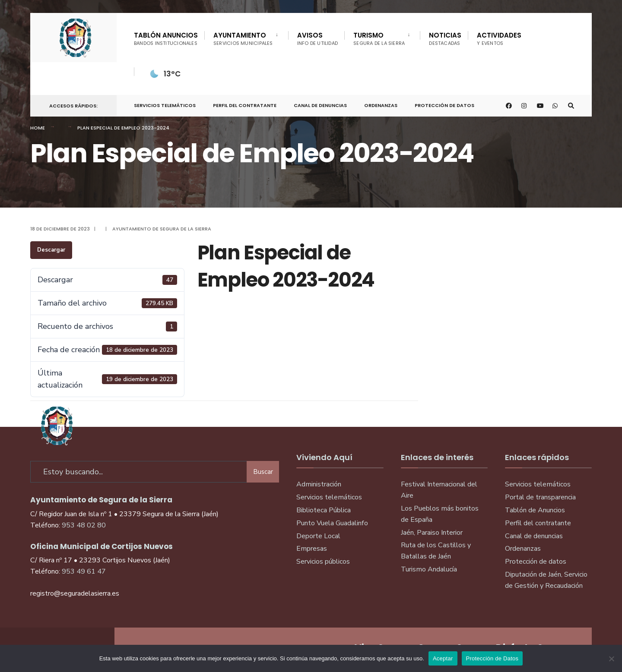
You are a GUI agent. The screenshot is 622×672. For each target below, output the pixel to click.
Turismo (379, 39)
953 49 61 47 (84, 571)
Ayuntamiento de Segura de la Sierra (162, 229)
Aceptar (443, 658)
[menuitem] (246, 37)
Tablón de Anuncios (535, 510)
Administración (319, 484)
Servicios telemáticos (165, 105)
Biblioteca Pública (324, 510)
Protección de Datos (444, 105)
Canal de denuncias (320, 105)
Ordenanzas (381, 105)
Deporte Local (318, 536)
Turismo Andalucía (429, 569)
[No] (611, 659)
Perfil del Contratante (245, 105)
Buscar (263, 472)
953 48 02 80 (84, 525)
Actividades (499, 39)
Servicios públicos (323, 562)
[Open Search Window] (571, 106)
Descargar (51, 250)
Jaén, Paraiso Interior (432, 533)
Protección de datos (536, 562)
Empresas (312, 549)
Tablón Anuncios (166, 39)
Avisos (318, 39)
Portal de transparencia (540, 497)
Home (38, 128)
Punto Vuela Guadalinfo (332, 523)
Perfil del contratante (538, 523)
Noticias (445, 39)
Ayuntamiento (243, 39)
